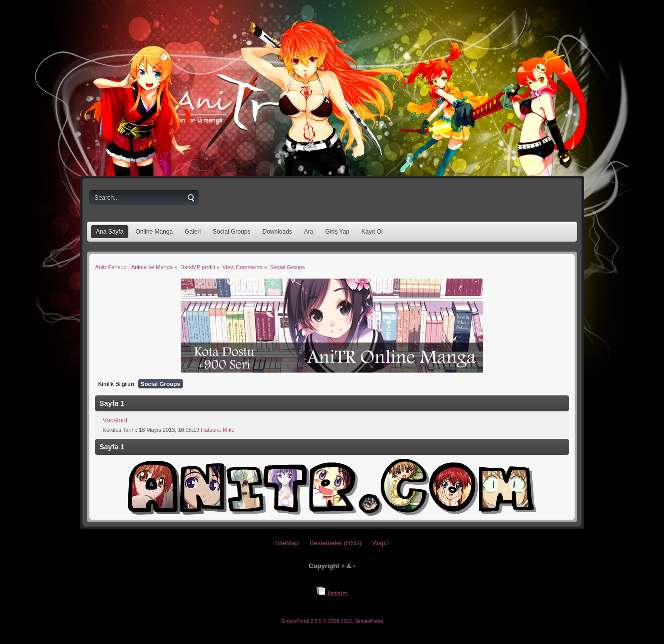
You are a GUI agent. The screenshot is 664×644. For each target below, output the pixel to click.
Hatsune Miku (217, 430)
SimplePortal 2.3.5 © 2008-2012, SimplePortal (332, 621)
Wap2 (381, 543)
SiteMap (287, 543)
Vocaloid (115, 420)
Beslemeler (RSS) (335, 543)
